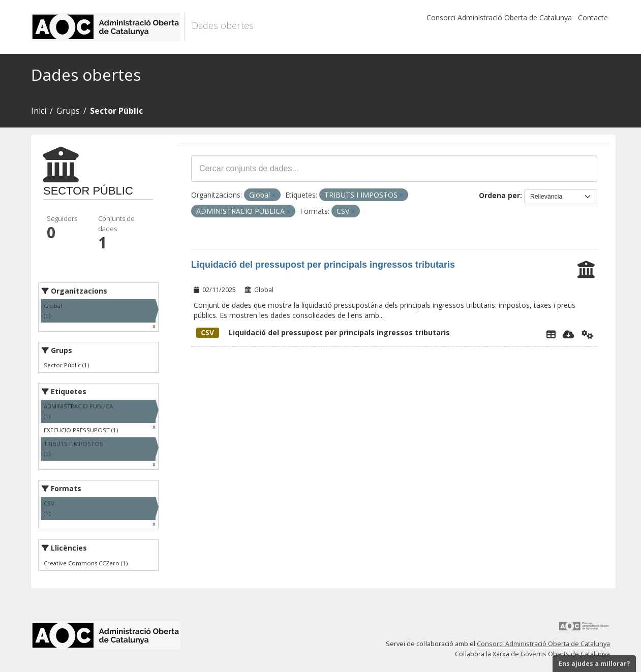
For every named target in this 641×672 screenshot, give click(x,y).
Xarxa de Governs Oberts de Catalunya (551, 654)
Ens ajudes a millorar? (594, 664)
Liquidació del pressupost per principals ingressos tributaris (323, 265)
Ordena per (499, 195)
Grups (68, 111)
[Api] (587, 334)
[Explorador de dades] (551, 334)
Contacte (593, 18)
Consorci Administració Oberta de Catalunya (499, 18)
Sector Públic (116, 111)
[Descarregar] (569, 334)
